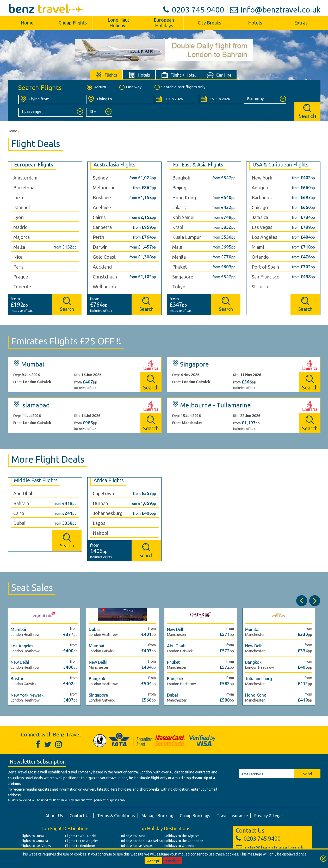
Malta (19, 247)
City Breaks (209, 23)
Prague (21, 277)
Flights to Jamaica (34, 841)
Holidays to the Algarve (182, 836)
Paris (18, 267)
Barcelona (24, 188)
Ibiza (18, 197)
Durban (100, 503)
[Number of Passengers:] (51, 112)
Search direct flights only (180, 87)
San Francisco (266, 277)
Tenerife (22, 287)
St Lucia (260, 287)
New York (262, 178)
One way (130, 87)
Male (177, 247)
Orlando (260, 257)
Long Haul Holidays (118, 23)
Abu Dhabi (24, 493)
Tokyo (179, 287)
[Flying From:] (51, 100)
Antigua (260, 188)
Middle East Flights (36, 480)
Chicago (260, 207)
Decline (173, 861)
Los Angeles (264, 237)
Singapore (183, 277)
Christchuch (105, 277)
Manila (179, 257)
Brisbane (102, 197)
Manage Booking (157, 816)
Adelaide (102, 207)
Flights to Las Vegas (36, 846)
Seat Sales (32, 587)
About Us (54, 816)
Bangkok (181, 178)
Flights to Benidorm (80, 846)
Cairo (19, 513)
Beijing (179, 188)
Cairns (99, 217)
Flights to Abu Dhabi (81, 836)
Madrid (20, 227)
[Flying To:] (119, 100)
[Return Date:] (220, 100)
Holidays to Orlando (179, 846)
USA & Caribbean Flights (280, 165)
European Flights (34, 165)
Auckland (102, 267)
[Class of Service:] (265, 100)
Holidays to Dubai (133, 836)
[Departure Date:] (175, 100)
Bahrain (21, 503)
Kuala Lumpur (187, 237)
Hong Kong (184, 197)
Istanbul (22, 207)
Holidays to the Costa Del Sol (142, 841)
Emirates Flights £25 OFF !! (66, 341)
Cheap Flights (73, 23)
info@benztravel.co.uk (275, 10)
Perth (98, 237)
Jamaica (260, 217)
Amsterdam (25, 178)
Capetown (103, 493)
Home (27, 23)
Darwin (100, 247)
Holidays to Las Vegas (136, 846)
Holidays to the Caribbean (184, 841)
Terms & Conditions (116, 816)
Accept (153, 861)
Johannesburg (108, 513)
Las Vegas (262, 227)
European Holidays (164, 23)
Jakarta (180, 207)
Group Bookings (195, 816)
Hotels (255, 23)
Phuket (180, 267)
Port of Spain (265, 267)
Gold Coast (104, 257)
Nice (18, 257)
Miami (258, 247)
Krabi (178, 227)
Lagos (99, 523)
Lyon (18, 217)
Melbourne (104, 188)
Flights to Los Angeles (82, 841)
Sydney (100, 178)
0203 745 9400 (194, 10)
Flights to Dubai (33, 836)
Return (96, 87)
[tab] (106, 75)
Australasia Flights (115, 165)
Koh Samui (183, 217)
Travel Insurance (232, 816)
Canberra (102, 227)
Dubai (19, 523)
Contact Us (80, 816)
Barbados (262, 197)
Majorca (21, 237)
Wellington (104, 287)
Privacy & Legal (268, 816)
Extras (301, 23)
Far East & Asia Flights (198, 165)
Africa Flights (109, 480)
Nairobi (100, 533)
